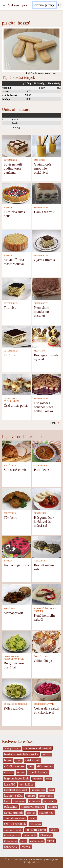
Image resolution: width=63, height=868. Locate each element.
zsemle (26, 847)
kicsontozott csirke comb (16, 790)
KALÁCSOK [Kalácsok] (40, 561)
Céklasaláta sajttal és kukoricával (47, 710)
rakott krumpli (13, 813)
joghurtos (37, 779)
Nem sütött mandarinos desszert (42, 311)
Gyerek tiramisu (45, 260)
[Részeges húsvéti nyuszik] (47, 336)
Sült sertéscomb (15, 470)
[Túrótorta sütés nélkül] (16, 193)
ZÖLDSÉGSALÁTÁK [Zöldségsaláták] (44, 704)
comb (19, 761)
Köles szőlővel (14, 708)
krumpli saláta (13, 795)
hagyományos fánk (16, 778)
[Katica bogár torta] (16, 546)
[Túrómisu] (16, 336)
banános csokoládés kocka (21, 754)
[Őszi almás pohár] (16, 384)
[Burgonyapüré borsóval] (16, 642)
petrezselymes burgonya (33, 807)
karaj (48, 779)
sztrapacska (35, 824)
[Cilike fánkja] (47, 642)
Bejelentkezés (33, 862)
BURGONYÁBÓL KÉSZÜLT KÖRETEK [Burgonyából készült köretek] (14, 658)
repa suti (31, 813)
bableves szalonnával (37, 748)
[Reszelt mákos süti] (47, 546)
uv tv (23, 841)
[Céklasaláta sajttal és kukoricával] (47, 690)
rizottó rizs (46, 813)
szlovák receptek (15, 824)
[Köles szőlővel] (16, 690)
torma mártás (30, 835)
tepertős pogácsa (12, 835)
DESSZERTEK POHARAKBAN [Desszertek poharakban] (11, 400)
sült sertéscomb (36, 830)
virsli (51, 841)
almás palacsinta (12, 749)
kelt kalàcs (26, 784)
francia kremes (38, 772)
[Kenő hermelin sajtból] (47, 594)
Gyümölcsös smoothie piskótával (43, 168)
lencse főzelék (46, 796)
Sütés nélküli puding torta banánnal (13, 168)
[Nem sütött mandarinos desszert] (47, 289)
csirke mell (33, 760)
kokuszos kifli (38, 790)
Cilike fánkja (43, 661)
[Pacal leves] (47, 451)
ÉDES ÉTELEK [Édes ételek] (41, 656)
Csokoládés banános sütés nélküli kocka (44, 407)
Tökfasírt (10, 517)
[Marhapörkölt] (16, 594)
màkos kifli (34, 801)
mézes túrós (49, 801)
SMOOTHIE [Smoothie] (39, 160)
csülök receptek (14, 766)
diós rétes (9, 773)
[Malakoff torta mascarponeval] (16, 241)
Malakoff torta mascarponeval (14, 262)
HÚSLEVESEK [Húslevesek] (41, 465)
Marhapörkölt (13, 613)
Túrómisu (10, 355)
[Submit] (60, 5)
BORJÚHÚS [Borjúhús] (9, 609)
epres (21, 772)
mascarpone (19, 801)
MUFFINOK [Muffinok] (40, 351)
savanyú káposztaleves (15, 818)
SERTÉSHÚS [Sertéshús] (10, 465)
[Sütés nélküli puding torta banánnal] (16, 145)
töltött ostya (46, 835)
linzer (7, 801)
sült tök (54, 830)
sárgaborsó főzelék (13, 830)
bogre (8, 760)
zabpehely (11, 847)
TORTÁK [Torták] (8, 208)
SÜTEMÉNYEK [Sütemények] (11, 160)
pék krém (53, 807)
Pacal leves (42, 470)
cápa (31, 767)
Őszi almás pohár (16, 405)
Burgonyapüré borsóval (14, 665)
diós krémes (45, 766)
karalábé (10, 784)
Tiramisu (10, 307)
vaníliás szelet (37, 841)
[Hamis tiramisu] (47, 193)
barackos (47, 755)
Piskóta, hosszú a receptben (43, 73)
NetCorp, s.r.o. (26, 860)
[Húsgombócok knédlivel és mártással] (47, 499)
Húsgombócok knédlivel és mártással (44, 521)
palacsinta (11, 807)
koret (51, 790)
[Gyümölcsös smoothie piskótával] (47, 145)
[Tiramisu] (16, 289)
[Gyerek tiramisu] (47, 241)
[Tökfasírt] (16, 499)
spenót (33, 818)
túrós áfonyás (10, 841)
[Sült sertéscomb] (16, 451)
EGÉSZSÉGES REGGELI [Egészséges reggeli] (15, 704)
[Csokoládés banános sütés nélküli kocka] (47, 384)
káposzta (31, 796)
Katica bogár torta (16, 565)
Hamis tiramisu (45, 212)
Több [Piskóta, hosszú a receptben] (55, 423)
